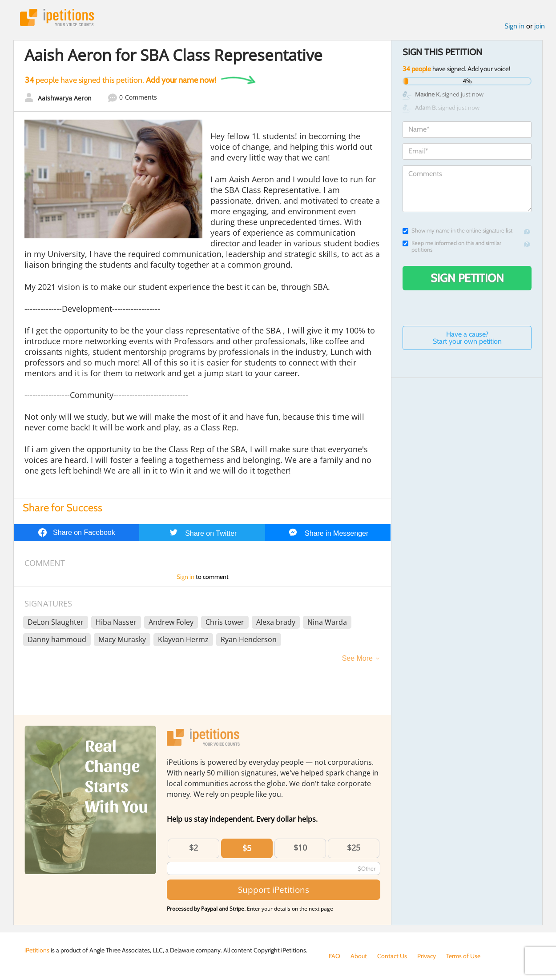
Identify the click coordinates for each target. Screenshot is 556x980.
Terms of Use (463, 956)
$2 (193, 847)
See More (357, 658)
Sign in (514, 26)
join (540, 26)
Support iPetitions (274, 890)
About (359, 956)
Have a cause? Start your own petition (467, 338)
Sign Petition (467, 278)
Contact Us (392, 956)
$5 (247, 848)
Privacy (427, 956)
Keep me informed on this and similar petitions (452, 246)
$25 (354, 847)
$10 (300, 847)
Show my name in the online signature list (457, 231)
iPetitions (57, 18)
